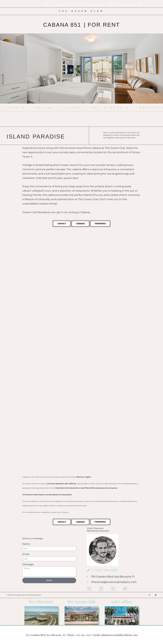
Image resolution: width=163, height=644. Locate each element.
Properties (128, 5)
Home (48, 5)
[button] (141, 5)
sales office (122, 601)
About (74, 5)
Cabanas (112, 5)
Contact (61, 5)
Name (26, 544)
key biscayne (41, 601)
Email (26, 554)
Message (28, 564)
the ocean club (81, 601)
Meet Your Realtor (92, 5)
